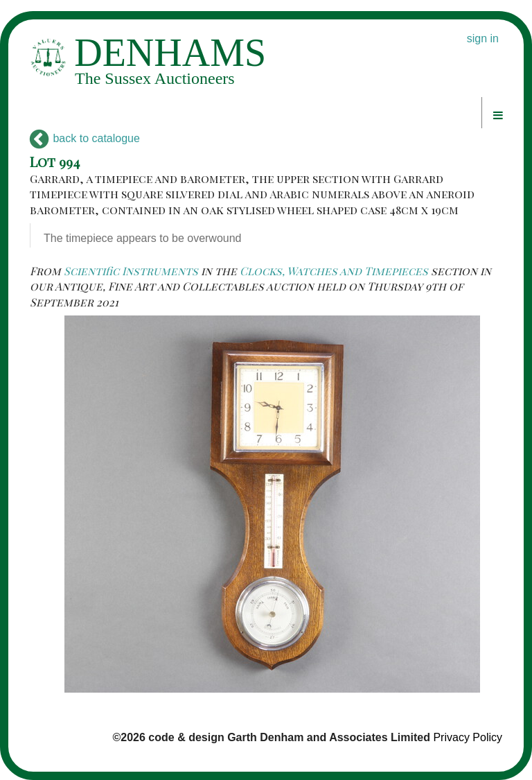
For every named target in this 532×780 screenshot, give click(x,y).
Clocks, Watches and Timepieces (334, 271)
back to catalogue (85, 138)
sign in (483, 38)
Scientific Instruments (131, 271)
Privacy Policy (468, 737)
